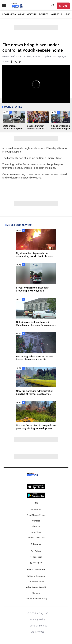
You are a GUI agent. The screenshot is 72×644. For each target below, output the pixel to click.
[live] (63, 6)
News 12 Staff (9, 57)
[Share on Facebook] (12, 62)
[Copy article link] (20, 62)
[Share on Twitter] (16, 62)
